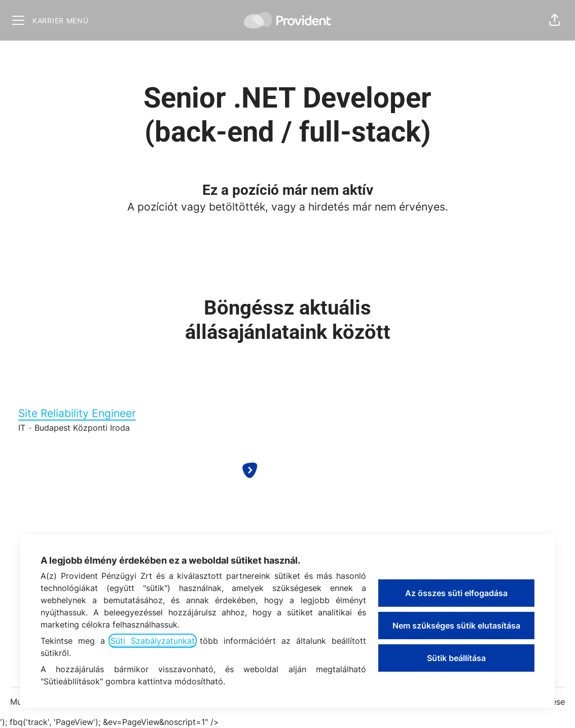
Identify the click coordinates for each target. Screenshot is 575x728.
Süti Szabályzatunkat (153, 641)
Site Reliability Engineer (287, 413)
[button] (555, 20)
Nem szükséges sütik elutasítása (456, 626)
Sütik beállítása (456, 658)
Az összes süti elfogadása (456, 593)
